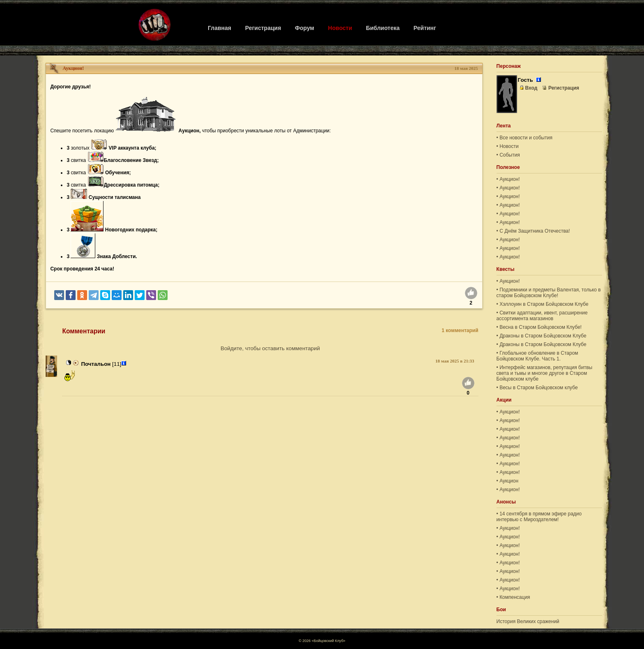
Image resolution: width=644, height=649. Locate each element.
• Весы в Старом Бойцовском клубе (537, 388)
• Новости (508, 146)
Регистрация (263, 28)
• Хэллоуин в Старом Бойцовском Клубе (543, 304)
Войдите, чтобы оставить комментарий (270, 348)
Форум (305, 28)
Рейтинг (425, 28)
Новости (340, 28)
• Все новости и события (524, 138)
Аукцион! (73, 68)
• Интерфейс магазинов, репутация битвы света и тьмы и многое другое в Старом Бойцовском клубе (545, 373)
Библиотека (383, 28)
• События (508, 155)
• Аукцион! (508, 179)
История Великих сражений (528, 621)
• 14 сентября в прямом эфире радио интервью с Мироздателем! (539, 517)
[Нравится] (471, 294)
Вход (529, 88)
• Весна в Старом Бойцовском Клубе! (539, 327)
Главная (220, 28)
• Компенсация (513, 597)
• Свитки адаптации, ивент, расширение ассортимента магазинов (542, 316)
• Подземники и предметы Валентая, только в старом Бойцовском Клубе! (549, 293)
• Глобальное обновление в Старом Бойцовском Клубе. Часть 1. (537, 356)
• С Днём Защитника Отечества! (533, 231)
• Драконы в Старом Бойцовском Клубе (542, 336)
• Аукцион (508, 481)
